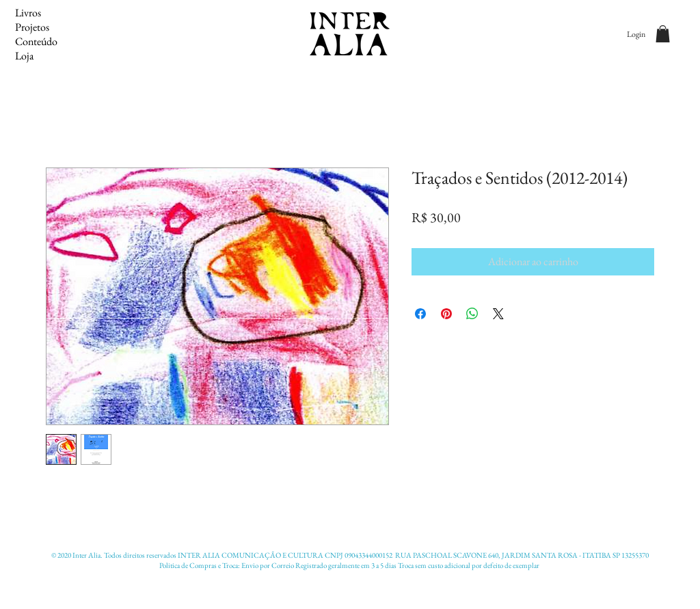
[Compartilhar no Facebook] (420, 314)
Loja (24, 56)
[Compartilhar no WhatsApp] (472, 314)
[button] (663, 34)
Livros (28, 13)
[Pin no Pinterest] (446, 314)
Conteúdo (36, 41)
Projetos (32, 27)
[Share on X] (498, 314)
